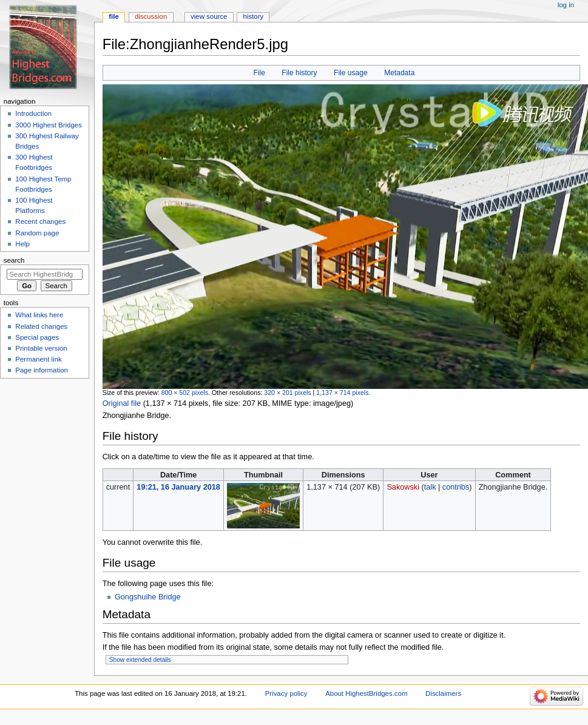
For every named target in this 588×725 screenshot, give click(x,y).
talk (430, 487)
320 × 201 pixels (287, 393)
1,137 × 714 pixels (342, 393)
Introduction (33, 113)
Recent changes (40, 221)
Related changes (41, 326)
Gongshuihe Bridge (148, 597)
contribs (456, 487)
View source (209, 16)
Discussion (151, 16)
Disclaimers (443, 693)
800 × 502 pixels (185, 393)
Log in (566, 5)
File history (299, 73)
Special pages (37, 337)
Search (14, 260)
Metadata (399, 73)
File (259, 73)
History (254, 16)
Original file (122, 403)
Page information (42, 370)
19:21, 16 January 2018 (178, 487)
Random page (37, 233)
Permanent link (38, 359)
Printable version (41, 348)
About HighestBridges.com (366, 693)
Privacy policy (286, 693)
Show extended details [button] (140, 660)
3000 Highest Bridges (49, 125)
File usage (351, 73)
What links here (39, 315)
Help (22, 244)
